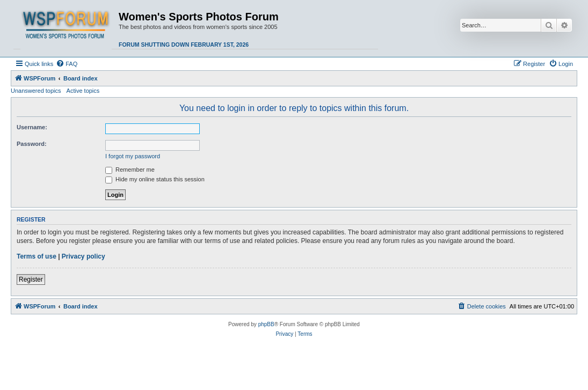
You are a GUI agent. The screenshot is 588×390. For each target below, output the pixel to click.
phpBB (266, 324)
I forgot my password (133, 156)
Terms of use (37, 256)
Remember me (130, 170)
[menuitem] (67, 64)
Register (31, 279)
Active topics (83, 91)
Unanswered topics (36, 91)
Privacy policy (84, 256)
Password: (32, 144)
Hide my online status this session (155, 179)
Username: (32, 127)
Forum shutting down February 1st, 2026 (184, 45)
